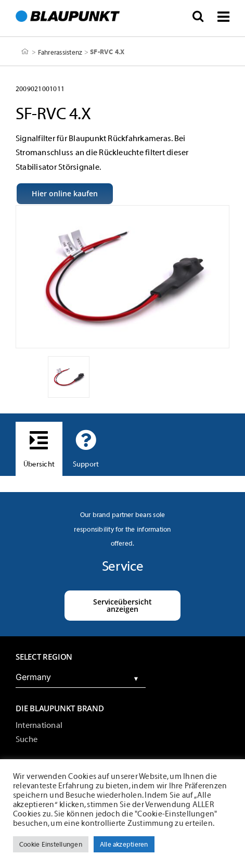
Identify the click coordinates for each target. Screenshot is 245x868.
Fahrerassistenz (60, 52)
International (39, 725)
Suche (27, 739)
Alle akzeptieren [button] (124, 844)
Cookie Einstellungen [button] (51, 844)
